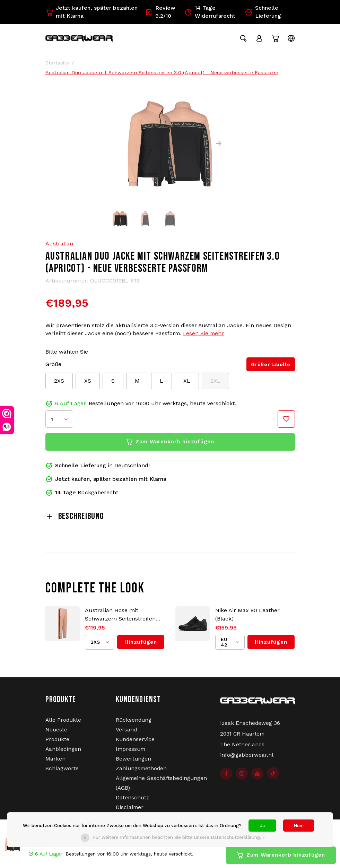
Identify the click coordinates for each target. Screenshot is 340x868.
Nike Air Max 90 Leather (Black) (247, 617)
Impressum (130, 752)
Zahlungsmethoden (141, 771)
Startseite (57, 66)
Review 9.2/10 (160, 12)
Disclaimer (130, 810)
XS (88, 384)
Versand (126, 732)
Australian (59, 246)
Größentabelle (271, 367)
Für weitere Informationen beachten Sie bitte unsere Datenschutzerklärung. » (179, 837)
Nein (299, 826)
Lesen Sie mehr (203, 336)
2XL (215, 384)
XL (187, 384)
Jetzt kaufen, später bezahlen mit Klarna (91, 12)
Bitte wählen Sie (67, 354)
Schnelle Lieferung (263, 12)
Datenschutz (132, 800)
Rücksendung (134, 723)
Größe (53, 367)
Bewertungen (133, 762)
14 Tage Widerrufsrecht (210, 12)
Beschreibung (75, 519)
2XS (59, 384)
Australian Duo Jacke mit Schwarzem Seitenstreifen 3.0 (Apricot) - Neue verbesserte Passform (162, 75)
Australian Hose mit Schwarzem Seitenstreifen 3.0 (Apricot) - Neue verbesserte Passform (120, 618)
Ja (262, 826)
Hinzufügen (141, 645)
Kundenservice (135, 742)
